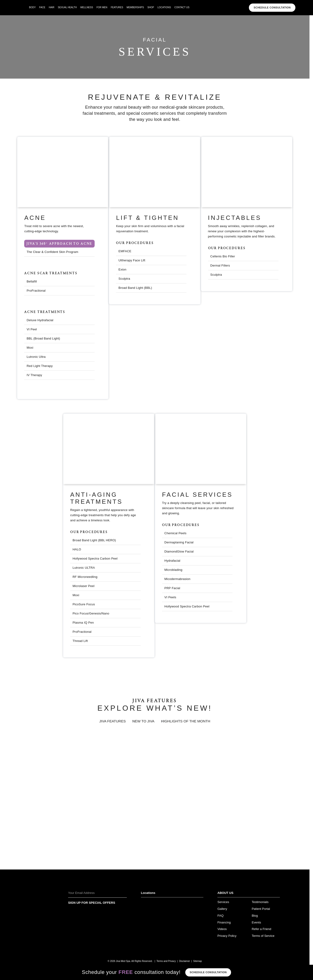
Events (256, 922)
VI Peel (32, 329)
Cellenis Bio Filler (223, 256)
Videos (222, 929)
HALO (77, 549)
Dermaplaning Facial (179, 542)
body (32, 7)
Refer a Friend (261, 929)
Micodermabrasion (177, 579)
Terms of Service (263, 936)
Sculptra (124, 279)
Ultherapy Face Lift (132, 260)
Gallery (222, 909)
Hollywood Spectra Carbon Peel (187, 606)
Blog (255, 916)
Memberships (135, 7)
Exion (122, 269)
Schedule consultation (208, 972)
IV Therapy (34, 375)
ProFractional (36, 291)
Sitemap (198, 961)
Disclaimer (184, 961)
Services (223, 902)
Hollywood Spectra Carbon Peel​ (95, 559)
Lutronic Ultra (36, 357)
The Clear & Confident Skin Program (52, 252)
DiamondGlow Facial (179, 551)
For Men (102, 7)
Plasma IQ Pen (83, 623)
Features (117, 7)
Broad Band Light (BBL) (135, 288)
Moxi (30, 348)
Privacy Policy (227, 936)
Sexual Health (67, 7)
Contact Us (182, 7)
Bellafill (32, 281)
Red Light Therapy (40, 366)
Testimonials (260, 902)
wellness (87, 7)
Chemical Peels (175, 533)
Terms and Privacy (166, 961)
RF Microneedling (85, 577)
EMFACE (125, 251)
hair (52, 7)
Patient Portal (261, 909)
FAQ (220, 916)
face (42, 7)
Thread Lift (80, 641)
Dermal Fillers (220, 265)
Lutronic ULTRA (84, 568)
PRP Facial (172, 588)
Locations (164, 7)
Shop (151, 7)
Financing (224, 922)
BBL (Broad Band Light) (43, 338)
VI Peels (170, 597)
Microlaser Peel (84, 586)
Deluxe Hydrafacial (40, 320)
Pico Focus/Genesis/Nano (91, 613)
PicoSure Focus (84, 604)
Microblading (173, 570)
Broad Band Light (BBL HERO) (94, 540)
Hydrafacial (172, 561)
